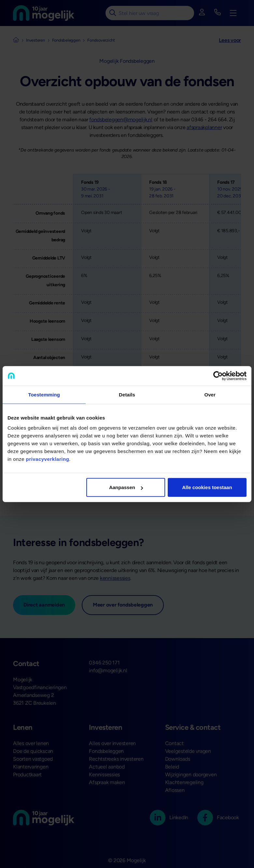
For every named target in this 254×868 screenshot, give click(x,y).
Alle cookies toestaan (207, 487)
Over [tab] (210, 394)
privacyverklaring (48, 459)
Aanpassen (126, 487)
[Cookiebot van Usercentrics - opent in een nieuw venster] (218, 376)
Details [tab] (127, 394)
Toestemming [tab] (44, 394)
